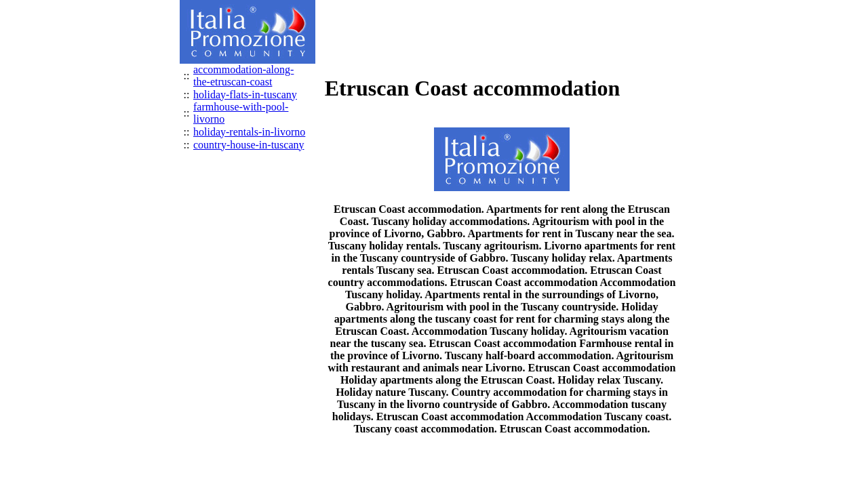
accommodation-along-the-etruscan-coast (243, 76)
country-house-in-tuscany (249, 145)
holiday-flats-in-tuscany (245, 95)
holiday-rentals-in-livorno (249, 132)
